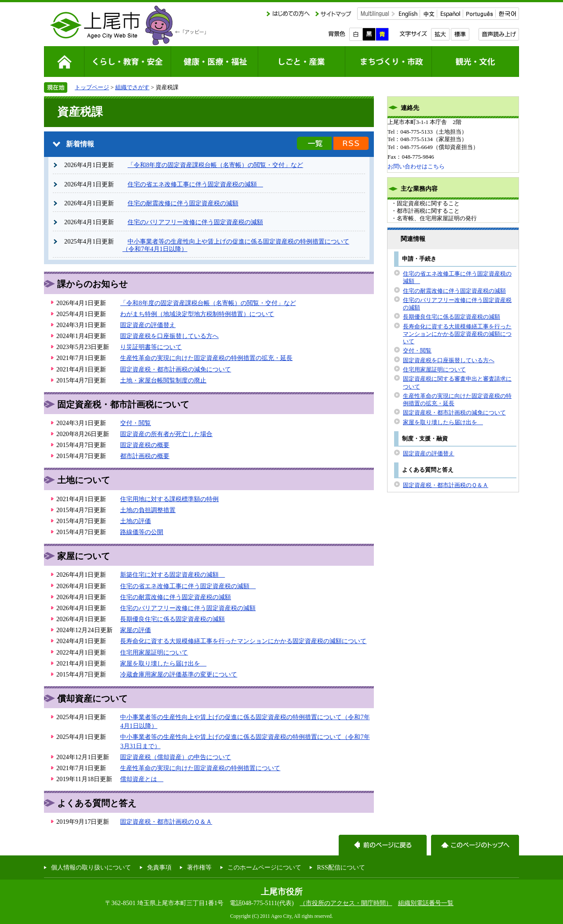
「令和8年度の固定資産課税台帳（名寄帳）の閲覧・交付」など (215, 165)
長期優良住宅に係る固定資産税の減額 (172, 619)
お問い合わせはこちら (416, 166)
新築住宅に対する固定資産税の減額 (172, 575)
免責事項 (159, 867)
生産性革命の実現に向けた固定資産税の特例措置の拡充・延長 (206, 358)
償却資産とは (142, 779)
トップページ (92, 87)
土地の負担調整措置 (148, 510)
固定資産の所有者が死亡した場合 (166, 434)
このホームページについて (264, 867)
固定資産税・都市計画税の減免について (175, 369)
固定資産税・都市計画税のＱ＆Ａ (166, 822)
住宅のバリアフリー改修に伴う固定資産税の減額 (195, 222)
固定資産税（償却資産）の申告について (175, 757)
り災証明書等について (151, 347)
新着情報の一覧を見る (314, 143)
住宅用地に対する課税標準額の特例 (169, 499)
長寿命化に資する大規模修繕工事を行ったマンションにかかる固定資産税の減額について (243, 641)
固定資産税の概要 (145, 445)
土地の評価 (135, 521)
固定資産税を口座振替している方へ (169, 336)
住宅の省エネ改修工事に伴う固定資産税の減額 (195, 184)
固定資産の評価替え (148, 325)
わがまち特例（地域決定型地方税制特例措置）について (197, 314)
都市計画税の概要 (145, 456)
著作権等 (199, 867)
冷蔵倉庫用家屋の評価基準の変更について (179, 674)
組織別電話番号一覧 (426, 903)
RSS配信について (341, 867)
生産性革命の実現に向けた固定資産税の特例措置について (200, 768)
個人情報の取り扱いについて (91, 867)
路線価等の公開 (142, 532)
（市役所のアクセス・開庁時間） (346, 903)
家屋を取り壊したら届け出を (163, 663)
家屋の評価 (135, 630)
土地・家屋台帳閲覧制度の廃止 (163, 380)
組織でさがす (132, 87)
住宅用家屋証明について (154, 652)
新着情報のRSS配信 (351, 143)
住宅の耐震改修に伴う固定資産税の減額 (183, 203)
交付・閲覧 (135, 423)
